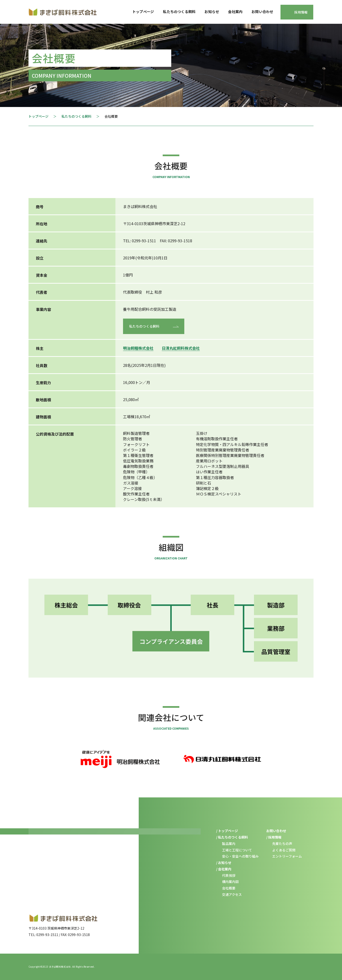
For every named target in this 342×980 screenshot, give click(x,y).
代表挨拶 (229, 875)
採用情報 (301, 12)
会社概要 (229, 888)
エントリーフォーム (287, 856)
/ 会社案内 (224, 869)
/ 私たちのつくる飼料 (232, 837)
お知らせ (212, 12)
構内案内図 (230, 882)
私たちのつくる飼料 (179, 12)
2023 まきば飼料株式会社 (57, 967)
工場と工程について (237, 850)
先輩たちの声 (282, 844)
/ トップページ (227, 831)
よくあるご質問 (284, 850)
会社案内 (235, 12)
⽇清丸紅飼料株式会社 (181, 348)
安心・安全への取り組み (240, 856)
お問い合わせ (262, 12)
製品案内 (229, 844)
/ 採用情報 (274, 837)
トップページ (143, 12)
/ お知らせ (224, 863)
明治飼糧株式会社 (138, 348)
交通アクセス (232, 894)
